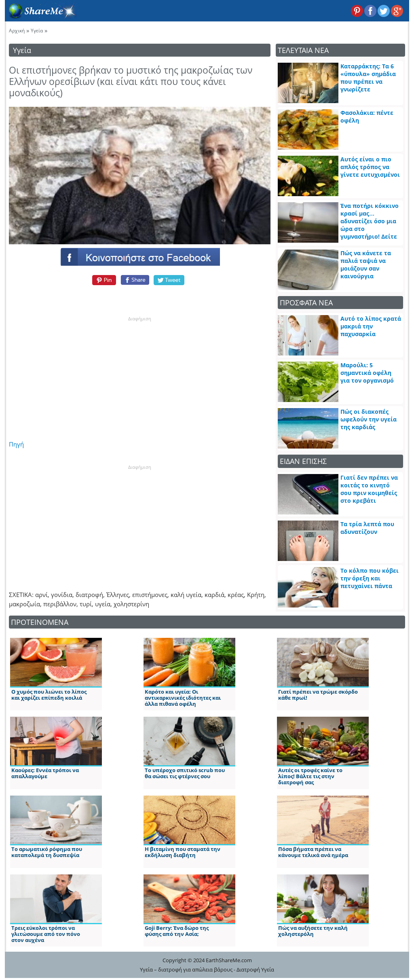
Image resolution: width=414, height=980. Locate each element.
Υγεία (37, 31)
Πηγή (16, 444)
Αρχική (17, 31)
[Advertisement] (139, 373)
